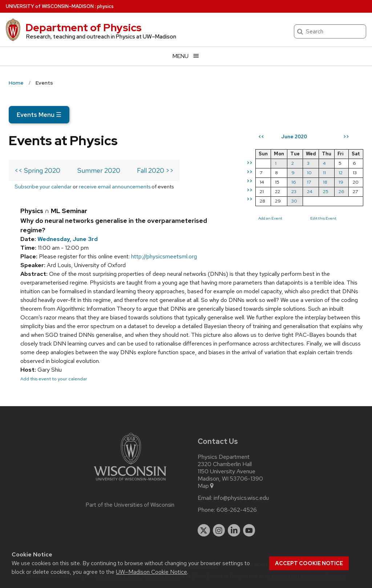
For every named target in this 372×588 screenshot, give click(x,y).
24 (310, 191)
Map (206, 486)
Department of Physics (84, 28)
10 (309, 173)
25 (326, 191)
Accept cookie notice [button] (309, 563)
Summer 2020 (99, 170)
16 (294, 182)
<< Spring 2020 (37, 170)
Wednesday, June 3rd (68, 239)
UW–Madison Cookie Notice (151, 572)
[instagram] (219, 530)
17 (309, 182)
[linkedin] (234, 530)
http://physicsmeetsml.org (164, 256)
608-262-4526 (237, 510)
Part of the (130, 505)
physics (105, 6)
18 (325, 182)
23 (294, 191)
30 (294, 201)
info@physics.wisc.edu (241, 498)
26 (341, 191)
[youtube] (249, 530)
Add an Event (270, 218)
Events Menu (39, 115)
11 (324, 173)
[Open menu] (186, 56)
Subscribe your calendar (43, 186)
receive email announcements (115, 186)
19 (341, 182)
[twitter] (204, 530)
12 (341, 173)
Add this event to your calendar (54, 379)
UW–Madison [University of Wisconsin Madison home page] (50, 6)
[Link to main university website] (130, 482)
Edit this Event (323, 218)
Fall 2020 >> (155, 170)
